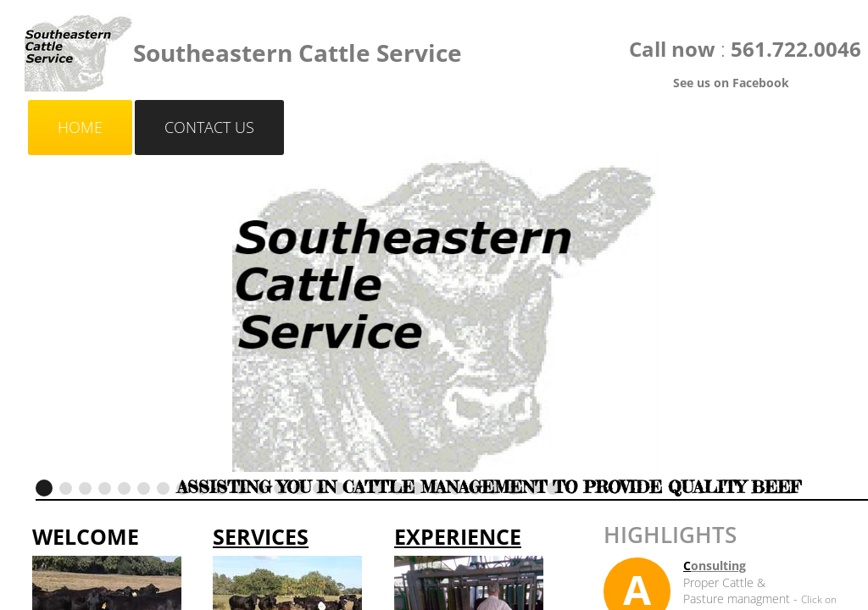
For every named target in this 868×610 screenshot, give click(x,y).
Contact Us (209, 127)
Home (80, 127)
